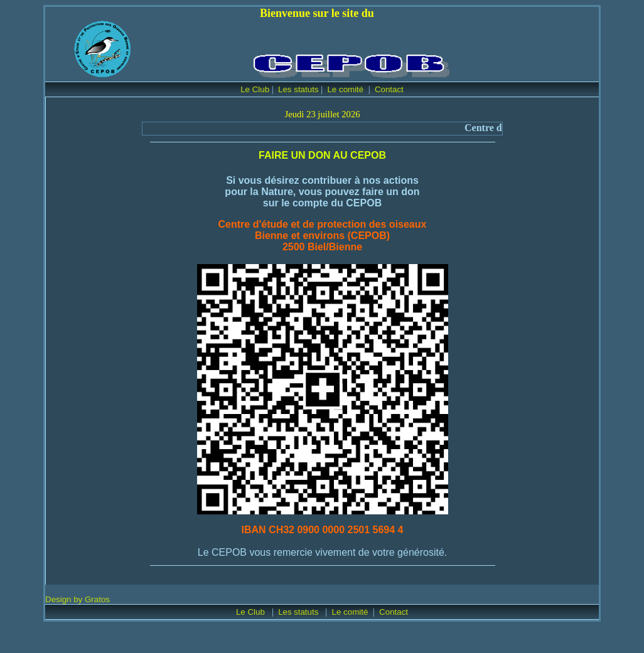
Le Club (255, 89)
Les (286, 612)
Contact (389, 89)
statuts (307, 612)
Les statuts (298, 89)
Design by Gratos (78, 599)
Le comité (346, 89)
